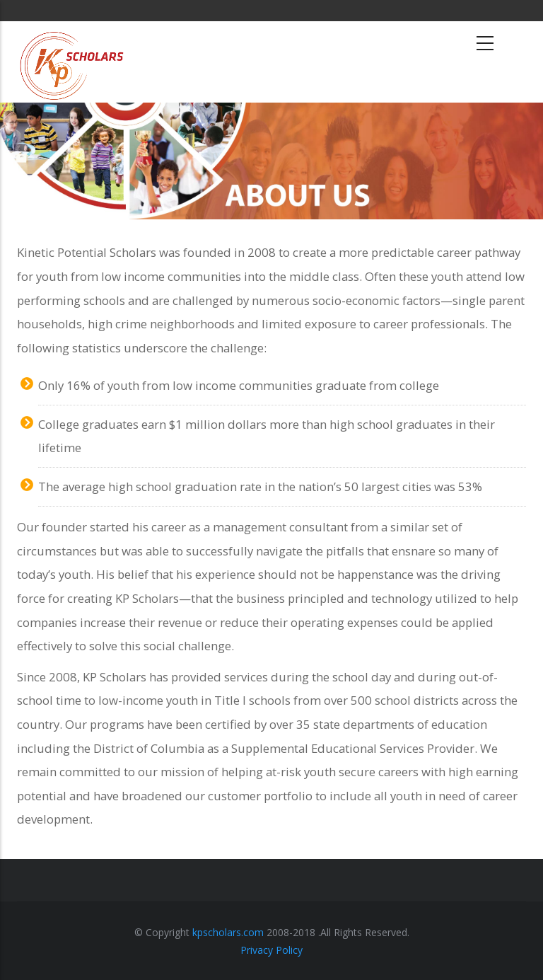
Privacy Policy (271, 950)
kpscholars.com (228, 932)
